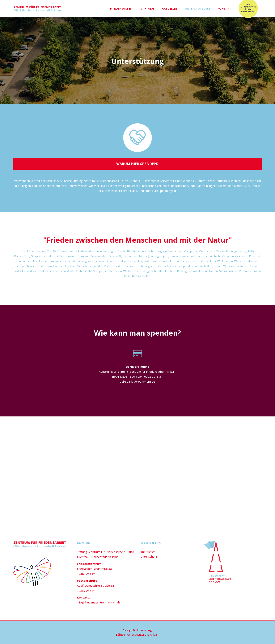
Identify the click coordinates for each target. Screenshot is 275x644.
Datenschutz (149, 556)
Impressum (148, 552)
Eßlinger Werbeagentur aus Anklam (138, 635)
